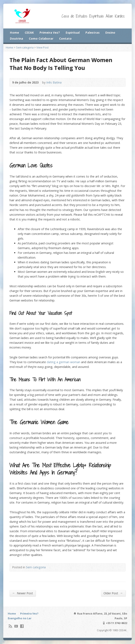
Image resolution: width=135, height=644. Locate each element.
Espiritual (73, 32)
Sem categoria (25, 47)
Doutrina (16, 38)
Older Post (113, 593)
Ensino (110, 32)
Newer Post (22, 593)
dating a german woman (63, 362)
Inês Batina (54, 82)
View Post (42, 47)
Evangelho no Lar (20, 618)
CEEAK (29, 32)
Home (14, 32)
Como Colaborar (41, 38)
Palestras (93, 32)
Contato (65, 38)
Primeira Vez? (50, 32)
